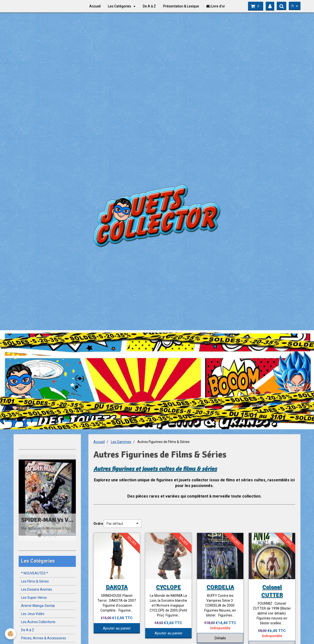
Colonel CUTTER (272, 591)
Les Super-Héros (34, 598)
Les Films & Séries (35, 581)
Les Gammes (121, 442)
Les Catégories (120, 6)
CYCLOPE (168, 587)
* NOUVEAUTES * (35, 573)
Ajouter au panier (117, 628)
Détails (220, 638)
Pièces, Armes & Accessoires (44, 638)
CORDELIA (220, 587)
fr (293, 6)
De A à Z (149, 6)
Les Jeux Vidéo (33, 614)
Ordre (98, 524)
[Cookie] (10, 634)
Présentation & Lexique (181, 6)
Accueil (95, 6)
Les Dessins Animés (37, 589)
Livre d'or (216, 6)
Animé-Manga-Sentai (38, 606)
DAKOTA (117, 587)
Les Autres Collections (38, 622)
